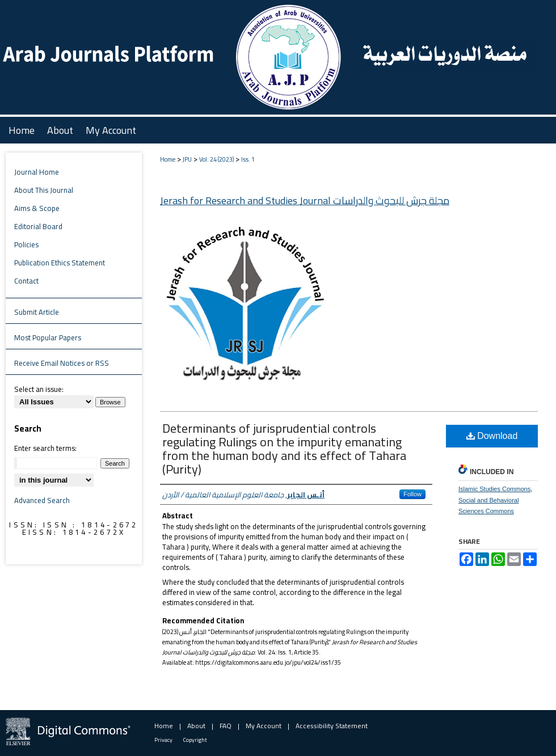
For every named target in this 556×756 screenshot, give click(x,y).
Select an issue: (39, 389)
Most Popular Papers (48, 337)
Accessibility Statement (332, 726)
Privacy (163, 740)
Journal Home (37, 172)
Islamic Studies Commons (494, 489)
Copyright (195, 740)
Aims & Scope (37, 208)
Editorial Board (38, 226)
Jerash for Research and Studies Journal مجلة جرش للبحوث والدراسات (305, 200)
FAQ (226, 726)
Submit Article (37, 312)
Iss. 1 (248, 159)
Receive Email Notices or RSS (62, 363)
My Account (264, 726)
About (196, 726)
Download (492, 436)
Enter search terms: (45, 448)
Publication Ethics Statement (60, 263)
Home (168, 159)
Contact (26, 281)
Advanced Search (42, 500)
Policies (26, 244)
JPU (187, 159)
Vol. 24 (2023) (216, 159)
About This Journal (44, 190)
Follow (412, 494)
